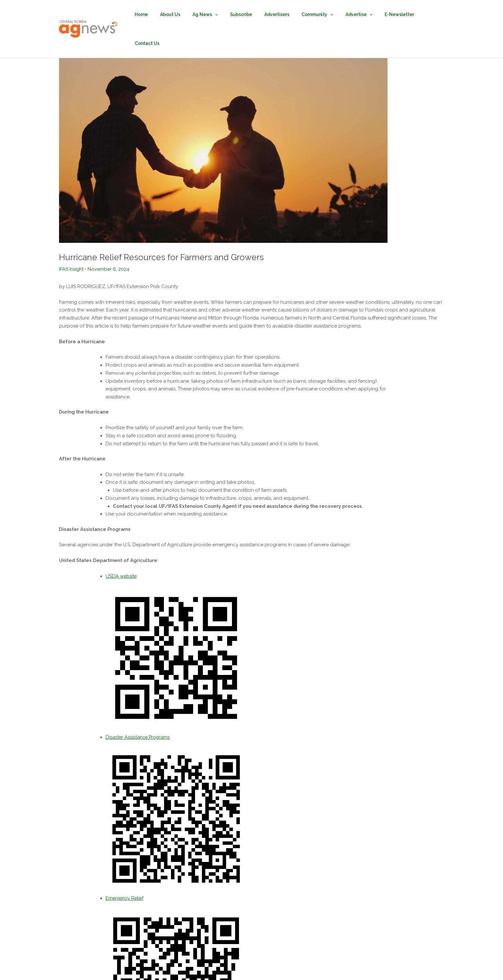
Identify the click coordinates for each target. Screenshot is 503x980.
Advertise (354, 14)
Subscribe (246, 14)
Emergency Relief (126, 869)
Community (315, 14)
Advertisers (278, 14)
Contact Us (427, 14)
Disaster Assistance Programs (139, 708)
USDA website (122, 547)
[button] (223, 14)
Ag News (213, 14)
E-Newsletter (391, 14)
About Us (181, 14)
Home (155, 14)
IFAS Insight (72, 240)
